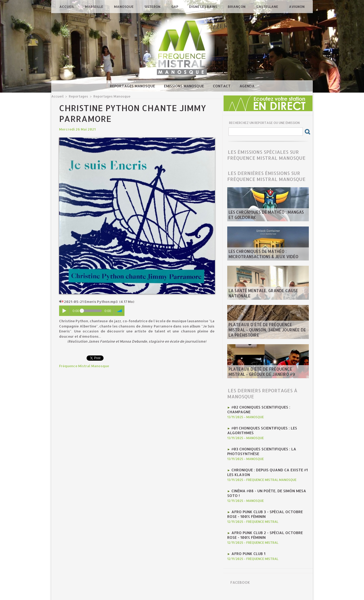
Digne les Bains (203, 7)
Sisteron (153, 7)
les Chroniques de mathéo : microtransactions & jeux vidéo (259, 255)
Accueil (67, 7)
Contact (222, 86)
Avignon (297, 7)
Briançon (237, 7)
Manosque (124, 7)
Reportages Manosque (133, 86)
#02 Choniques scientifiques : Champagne (270, 407)
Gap (175, 7)
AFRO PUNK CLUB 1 (247, 542)
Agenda (247, 86)
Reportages (77, 96)
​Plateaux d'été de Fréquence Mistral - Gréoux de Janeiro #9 (265, 373)
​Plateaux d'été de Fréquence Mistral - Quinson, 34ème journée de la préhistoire (268, 333)
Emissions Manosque (184, 86)
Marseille (95, 7)
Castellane (268, 7)
